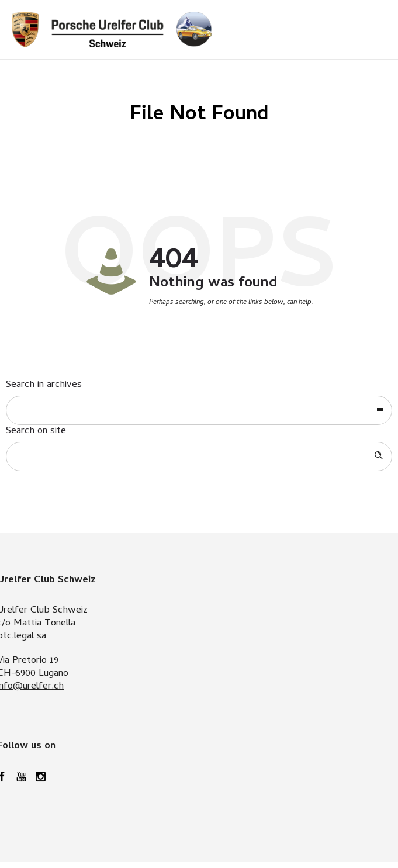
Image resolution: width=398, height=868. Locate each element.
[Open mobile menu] (375, 30)
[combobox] (199, 410)
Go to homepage (235, 328)
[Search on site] (199, 457)
